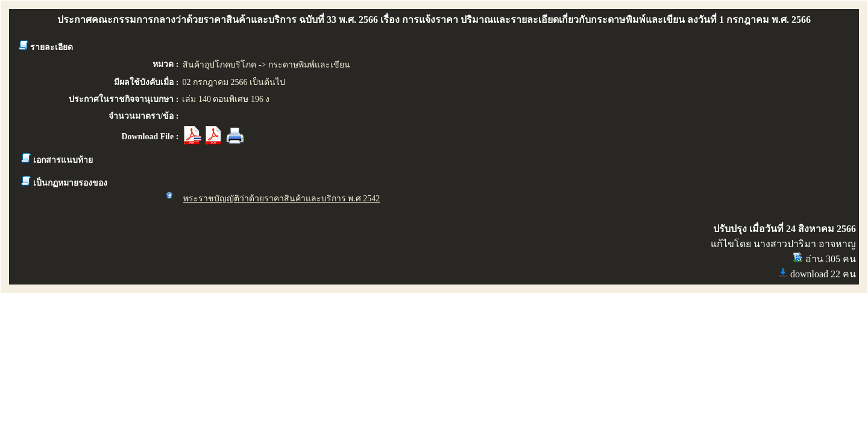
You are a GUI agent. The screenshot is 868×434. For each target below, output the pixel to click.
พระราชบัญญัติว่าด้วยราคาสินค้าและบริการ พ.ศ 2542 (282, 199)
